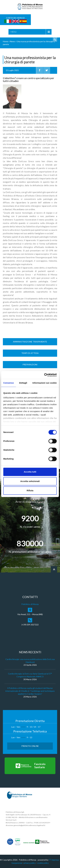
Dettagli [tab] (23, 383)
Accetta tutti (30, 472)
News (12, 41)
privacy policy (30, 863)
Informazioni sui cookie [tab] (45, 383)
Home (6, 41)
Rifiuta (30, 490)
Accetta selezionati (30, 481)
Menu (14, 32)
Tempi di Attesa (30, 353)
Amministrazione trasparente (30, 342)
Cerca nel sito (55, 40)
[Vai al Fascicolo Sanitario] (30, 766)
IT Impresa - (54, 860)
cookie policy (43, 863)
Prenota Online (30, 746)
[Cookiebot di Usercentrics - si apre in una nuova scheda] (44, 375)
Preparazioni (30, 365)
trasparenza (17, 863)
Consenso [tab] (9, 383)
